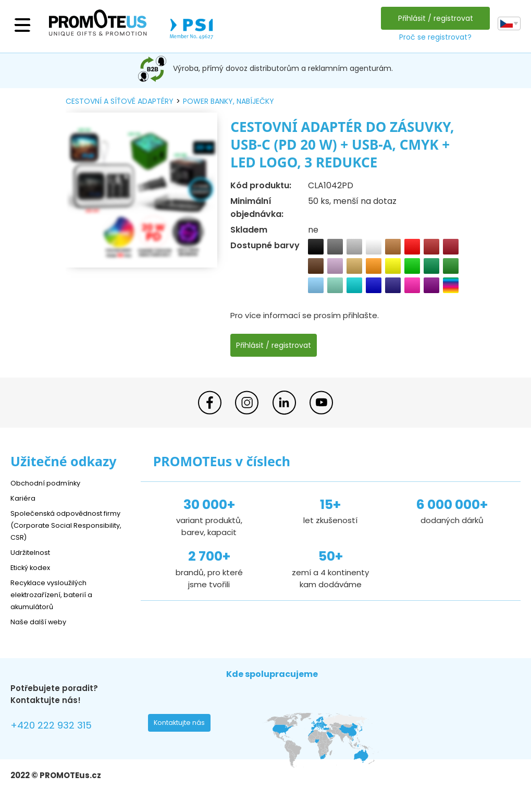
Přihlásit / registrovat (433, 18)
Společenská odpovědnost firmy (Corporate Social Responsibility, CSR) (63, 525)
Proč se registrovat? (433, 37)
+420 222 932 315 (57, 727)
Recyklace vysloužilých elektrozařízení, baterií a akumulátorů (58, 594)
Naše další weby (42, 621)
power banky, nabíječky (229, 101)
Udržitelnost (34, 552)
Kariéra (24, 498)
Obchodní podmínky (50, 483)
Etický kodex (34, 567)
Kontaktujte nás (182, 725)
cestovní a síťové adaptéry (120, 101)
